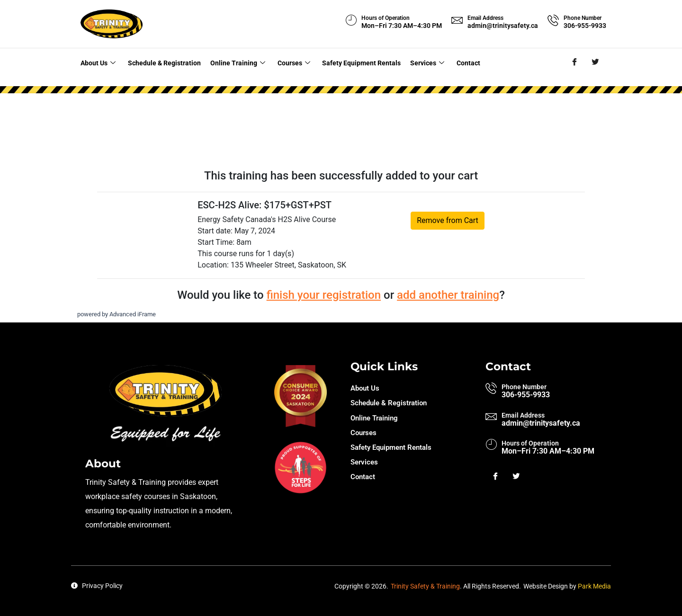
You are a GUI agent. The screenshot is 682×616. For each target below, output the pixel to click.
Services (420, 62)
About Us (97, 62)
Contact (458, 62)
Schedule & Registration (162, 62)
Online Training (235, 62)
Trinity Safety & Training (425, 584)
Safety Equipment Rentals (355, 62)
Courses (289, 62)
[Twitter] (595, 62)
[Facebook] (574, 62)
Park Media (594, 584)
